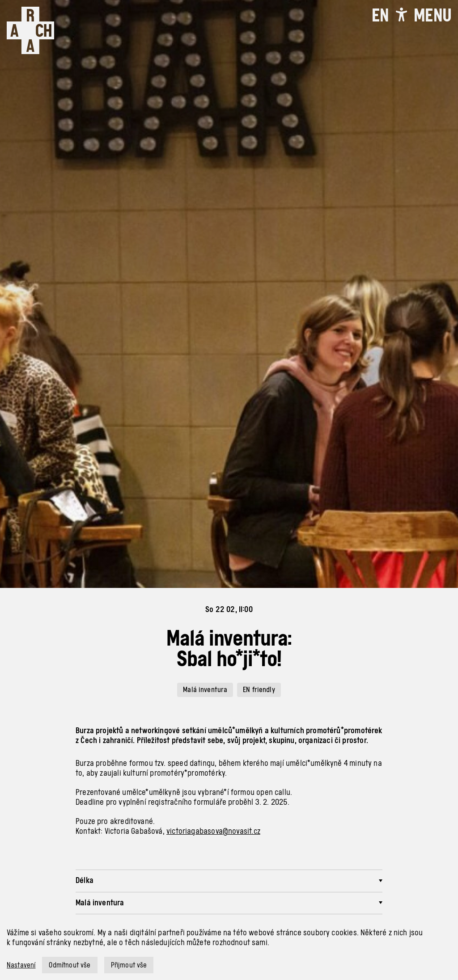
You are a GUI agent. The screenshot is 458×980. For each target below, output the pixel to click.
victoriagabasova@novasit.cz (213, 831)
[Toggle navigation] (433, 15)
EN (380, 15)
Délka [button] (85, 880)
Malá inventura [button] (100, 902)
